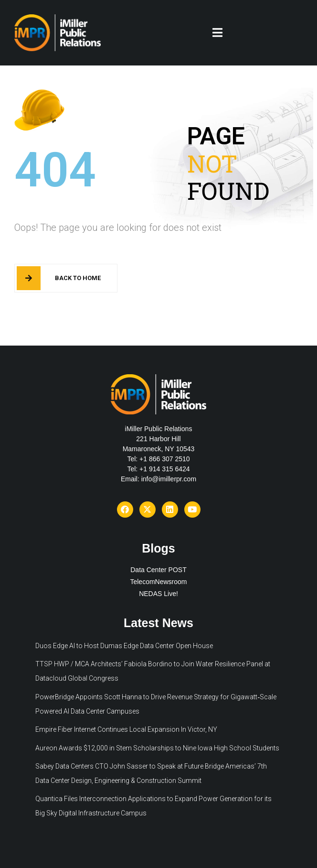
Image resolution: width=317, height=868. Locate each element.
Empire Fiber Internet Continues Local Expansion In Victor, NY (126, 729)
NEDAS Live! (158, 594)
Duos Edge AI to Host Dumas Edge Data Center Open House (124, 646)
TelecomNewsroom (158, 582)
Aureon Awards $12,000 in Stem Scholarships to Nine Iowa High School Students (157, 748)
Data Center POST (158, 570)
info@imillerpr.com (169, 479)
